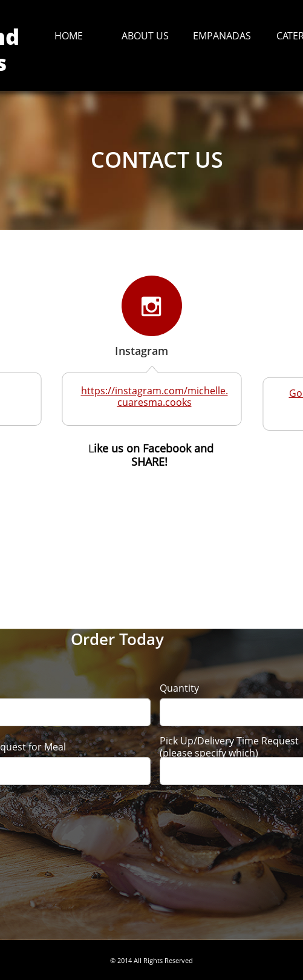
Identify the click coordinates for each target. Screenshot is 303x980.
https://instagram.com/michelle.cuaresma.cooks (155, 396)
